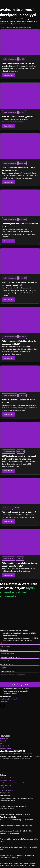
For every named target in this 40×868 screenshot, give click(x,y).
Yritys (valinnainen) (7, 664)
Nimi (2, 643)
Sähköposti (4, 650)
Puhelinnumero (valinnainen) (10, 657)
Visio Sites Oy (10, 865)
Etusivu (2, 28)
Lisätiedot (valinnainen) (8, 671)
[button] (37, 3)
